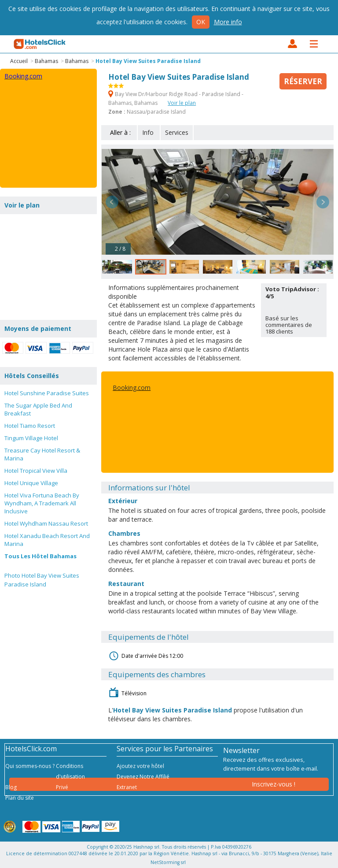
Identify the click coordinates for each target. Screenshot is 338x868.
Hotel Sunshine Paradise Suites (47, 393)
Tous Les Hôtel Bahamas (40, 556)
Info (148, 132)
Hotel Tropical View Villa (36, 471)
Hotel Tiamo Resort (30, 426)
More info (228, 22)
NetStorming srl (168, 862)
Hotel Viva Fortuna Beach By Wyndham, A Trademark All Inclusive (42, 503)
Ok (201, 22)
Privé (62, 787)
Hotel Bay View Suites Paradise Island (148, 61)
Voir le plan (182, 103)
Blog (11, 787)
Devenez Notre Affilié (143, 777)
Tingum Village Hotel (31, 438)
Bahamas (46, 61)
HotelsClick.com (40, 44)
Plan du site (20, 798)
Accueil (19, 61)
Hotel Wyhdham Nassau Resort (46, 523)
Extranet (127, 787)
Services (177, 132)
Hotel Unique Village (31, 483)
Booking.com (132, 388)
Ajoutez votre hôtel (140, 766)
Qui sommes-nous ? (30, 766)
